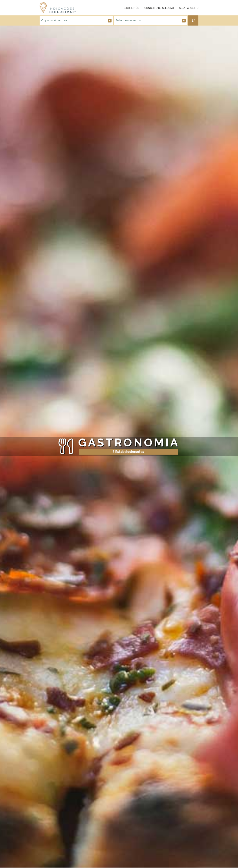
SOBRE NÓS (132, 8)
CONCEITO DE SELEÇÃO (159, 8)
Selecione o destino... (151, 21)
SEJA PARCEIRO (189, 8)
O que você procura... (76, 21)
